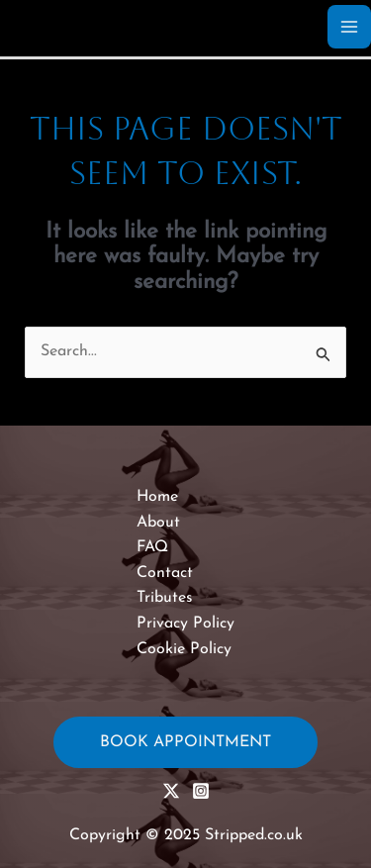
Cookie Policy (184, 649)
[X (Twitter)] (171, 791)
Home (157, 497)
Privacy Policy (185, 624)
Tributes (165, 598)
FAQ (152, 547)
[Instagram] (201, 791)
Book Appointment (185, 742)
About (158, 523)
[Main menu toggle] (349, 27)
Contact (165, 573)
